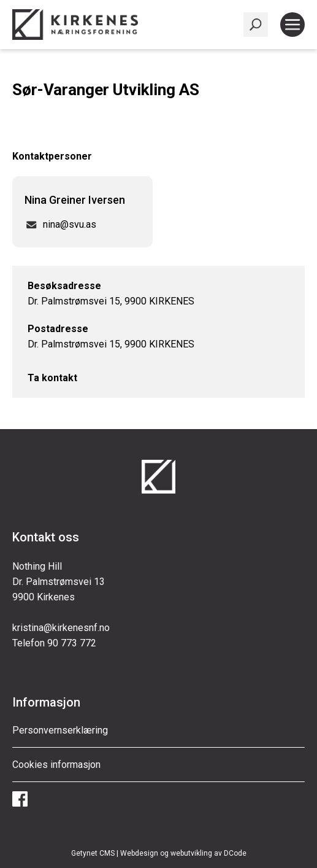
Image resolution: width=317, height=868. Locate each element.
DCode (235, 853)
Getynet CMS (93, 853)
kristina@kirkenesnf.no (61, 628)
